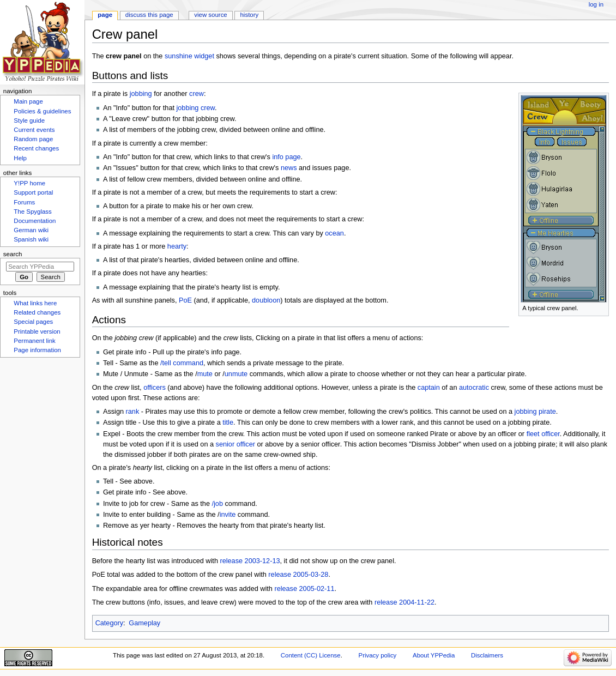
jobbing (141, 94)
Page (105, 15)
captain (429, 388)
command (188, 363)
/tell (166, 363)
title (228, 422)
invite (228, 515)
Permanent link (34, 341)
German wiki (31, 230)
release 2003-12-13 (250, 561)
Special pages (33, 322)
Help (20, 158)
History (250, 15)
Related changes (37, 312)
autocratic (474, 388)
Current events (34, 130)
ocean (334, 233)
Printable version (37, 331)
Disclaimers (487, 655)
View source (210, 15)
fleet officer (543, 434)
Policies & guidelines (42, 111)
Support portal (33, 192)
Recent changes (36, 148)
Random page (33, 139)
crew (197, 94)
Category (109, 623)
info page (286, 157)
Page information (37, 350)
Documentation (35, 221)
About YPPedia (434, 655)
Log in (596, 4)
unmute (236, 374)
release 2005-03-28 (298, 575)
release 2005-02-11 (304, 589)
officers (155, 388)
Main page (28, 101)
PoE (185, 300)
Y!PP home (29, 183)
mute (205, 374)
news (289, 168)
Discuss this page (149, 15)
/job (218, 504)
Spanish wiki (31, 239)
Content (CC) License (311, 655)
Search (13, 254)
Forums (24, 202)
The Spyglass (32, 212)
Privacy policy (378, 655)
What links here (35, 303)
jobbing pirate (535, 412)
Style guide (29, 120)
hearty (177, 246)
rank (133, 412)
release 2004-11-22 (404, 602)
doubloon (266, 300)
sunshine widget (189, 56)
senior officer (235, 444)
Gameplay (144, 623)
